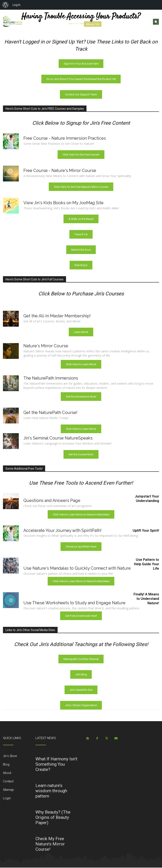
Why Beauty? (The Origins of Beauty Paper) (53, 818)
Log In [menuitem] (17, 5)
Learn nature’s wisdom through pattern (51, 791)
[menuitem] (5, 5)
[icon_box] (16, 758)
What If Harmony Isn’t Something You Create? (56, 765)
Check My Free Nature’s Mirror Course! (50, 844)
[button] (156, 22)
